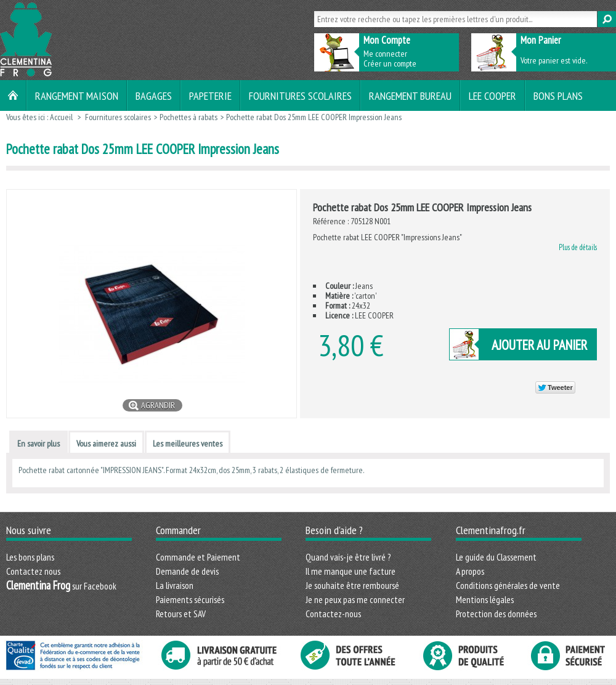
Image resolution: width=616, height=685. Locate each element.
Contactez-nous (333, 614)
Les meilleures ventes (188, 444)
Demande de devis (187, 571)
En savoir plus (38, 444)
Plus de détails (578, 247)
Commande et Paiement (198, 557)
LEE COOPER (492, 95)
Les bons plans (30, 557)
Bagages (154, 95)
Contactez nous (33, 571)
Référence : (332, 221)
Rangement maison (77, 95)
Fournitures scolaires (300, 95)
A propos (470, 571)
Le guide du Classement (496, 557)
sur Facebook (61, 586)
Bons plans (558, 95)
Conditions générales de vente (508, 585)
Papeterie (210, 95)
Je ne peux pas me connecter (355, 599)
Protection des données (496, 614)
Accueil (61, 117)
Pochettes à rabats (188, 117)
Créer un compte (390, 63)
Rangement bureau (410, 95)
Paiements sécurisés (190, 599)
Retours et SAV (181, 614)
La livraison (175, 585)
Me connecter (385, 54)
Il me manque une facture (351, 571)
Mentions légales (485, 599)
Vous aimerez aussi (106, 444)
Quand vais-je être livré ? (348, 557)
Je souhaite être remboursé (352, 585)
